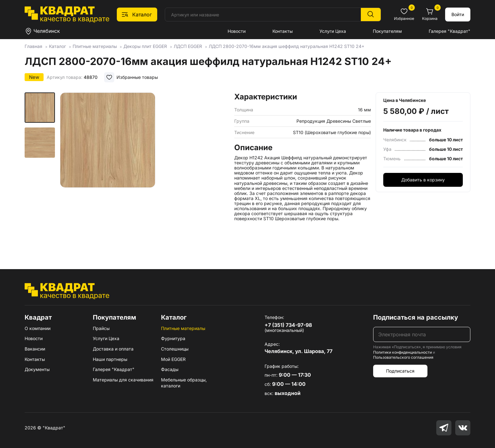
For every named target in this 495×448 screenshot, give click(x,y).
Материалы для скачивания (123, 380)
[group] (145, 172)
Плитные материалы (183, 328)
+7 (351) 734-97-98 (288, 325)
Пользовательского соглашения (403, 357)
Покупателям (387, 31)
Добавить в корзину (423, 180)
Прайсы (101, 328)
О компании (38, 328)
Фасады (170, 369)
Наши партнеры (110, 359)
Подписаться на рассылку (416, 317)
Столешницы (175, 349)
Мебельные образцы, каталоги (184, 383)
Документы (37, 369)
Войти (458, 14)
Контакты (283, 31)
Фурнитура (173, 338)
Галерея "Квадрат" (450, 31)
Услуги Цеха (333, 31)
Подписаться (400, 371)
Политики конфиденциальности (403, 352)
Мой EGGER (173, 359)
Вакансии (35, 349)
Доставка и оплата (113, 349)
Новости (237, 31)
